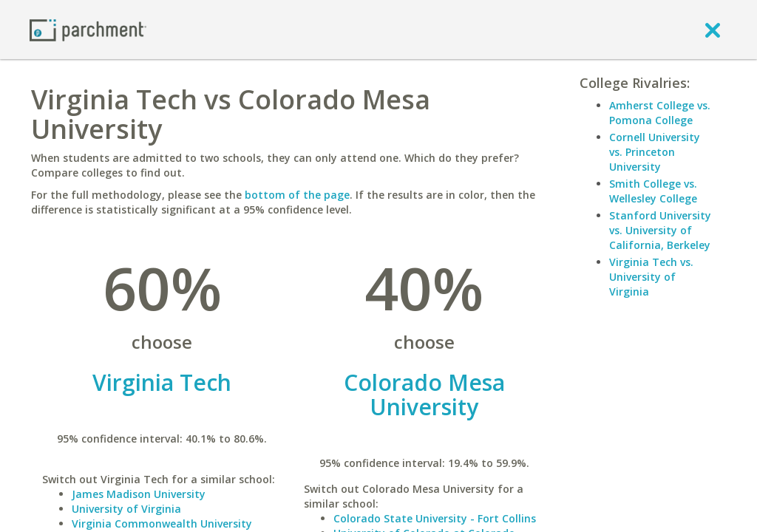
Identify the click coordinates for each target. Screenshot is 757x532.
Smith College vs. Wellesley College (653, 191)
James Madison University (139, 494)
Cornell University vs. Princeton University (655, 152)
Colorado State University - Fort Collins (435, 518)
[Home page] (88, 29)
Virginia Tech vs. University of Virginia (651, 277)
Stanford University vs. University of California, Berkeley (660, 230)
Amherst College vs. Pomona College (660, 113)
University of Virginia (126, 509)
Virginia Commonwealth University (162, 524)
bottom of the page (297, 195)
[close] (713, 30)
